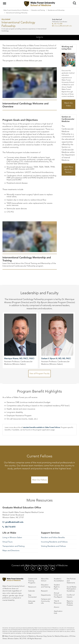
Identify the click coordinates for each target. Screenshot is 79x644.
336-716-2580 (58, 24)
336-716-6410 (10, 527)
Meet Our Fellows (40, 480)
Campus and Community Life (46, 601)
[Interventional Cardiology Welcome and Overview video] (30, 83)
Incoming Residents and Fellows (54, 542)
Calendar (31, 591)
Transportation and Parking (13, 546)
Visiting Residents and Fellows (53, 546)
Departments (46, 595)
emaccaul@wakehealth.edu (63, 26)
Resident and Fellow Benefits (53, 537)
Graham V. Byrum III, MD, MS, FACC (56, 358)
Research (44, 591)
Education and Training (38, 10)
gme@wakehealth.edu (14, 522)
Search (74, 2)
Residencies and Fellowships (56, 10)
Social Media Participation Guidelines (71, 589)
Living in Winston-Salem (12, 537)
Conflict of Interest (71, 596)
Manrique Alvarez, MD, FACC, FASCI (19, 358)
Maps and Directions (11, 550)
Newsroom (32, 587)
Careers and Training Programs (33, 581)
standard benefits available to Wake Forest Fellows (42, 427)
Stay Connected (32, 596)
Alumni (57, 607)
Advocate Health (32, 602)
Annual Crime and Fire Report (58, 595)
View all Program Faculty (39, 373)
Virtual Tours (8, 542)
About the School (45, 580)
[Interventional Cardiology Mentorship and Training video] (30, 237)
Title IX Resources (58, 602)
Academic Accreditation (59, 580)
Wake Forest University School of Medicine (16, 10)
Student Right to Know (57, 587)
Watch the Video (68, 104)
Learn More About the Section (68, 169)
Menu (5, 2)
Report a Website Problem (70, 603)
